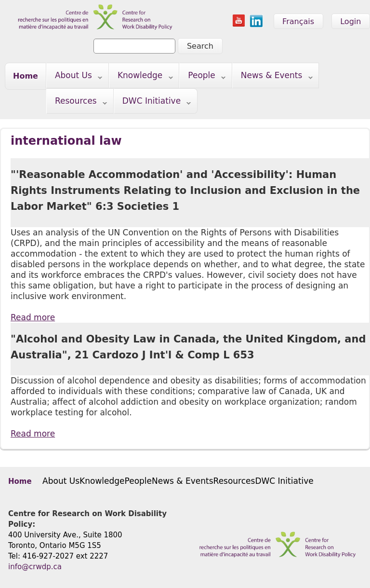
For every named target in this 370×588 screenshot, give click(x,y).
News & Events (273, 77)
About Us (74, 77)
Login (350, 21)
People (203, 77)
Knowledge (141, 77)
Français (298, 21)
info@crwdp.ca (35, 567)
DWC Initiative (153, 103)
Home (26, 76)
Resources (77, 103)
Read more (33, 317)
